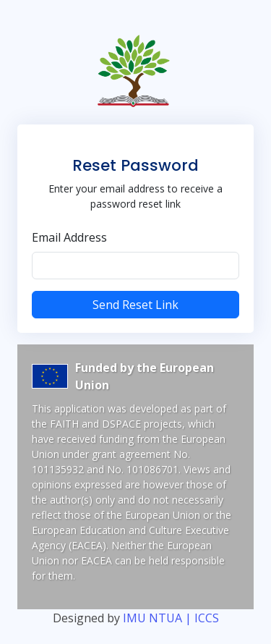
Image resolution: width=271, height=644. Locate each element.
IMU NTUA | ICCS (171, 618)
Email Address (69, 237)
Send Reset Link (135, 305)
